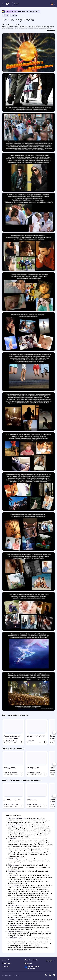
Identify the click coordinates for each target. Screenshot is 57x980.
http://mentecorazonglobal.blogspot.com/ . (26, 11)
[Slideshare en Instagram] (46, 975)
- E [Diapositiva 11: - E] (9, 897)
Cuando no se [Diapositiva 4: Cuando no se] (13, 839)
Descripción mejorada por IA (11, 24)
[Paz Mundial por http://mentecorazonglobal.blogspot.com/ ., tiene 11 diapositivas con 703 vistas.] (37, 796)
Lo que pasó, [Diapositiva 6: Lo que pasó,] (13, 859)
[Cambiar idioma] (51, 961)
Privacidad (28, 963)
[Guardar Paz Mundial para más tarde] (45, 806)
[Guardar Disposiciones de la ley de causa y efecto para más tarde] (21, 742)
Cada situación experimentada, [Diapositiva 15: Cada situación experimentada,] (19, 926)
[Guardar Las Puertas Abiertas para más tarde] (21, 806)
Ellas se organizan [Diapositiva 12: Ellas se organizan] (15, 905)
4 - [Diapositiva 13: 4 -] (9, 915)
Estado (55, 741)
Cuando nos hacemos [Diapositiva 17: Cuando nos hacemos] (16, 938)
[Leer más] (51, 30)
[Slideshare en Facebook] (50, 975)
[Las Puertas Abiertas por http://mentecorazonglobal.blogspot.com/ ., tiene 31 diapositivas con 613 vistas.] (13, 796)
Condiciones (7, 963)
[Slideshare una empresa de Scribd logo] (8, 4)
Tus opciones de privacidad (32, 967)
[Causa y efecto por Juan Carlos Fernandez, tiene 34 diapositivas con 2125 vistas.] (37, 764)
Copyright (6, 966)
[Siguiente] (54, 732)
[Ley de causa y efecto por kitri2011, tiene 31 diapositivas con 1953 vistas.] (37, 732)
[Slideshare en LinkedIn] (54, 975)
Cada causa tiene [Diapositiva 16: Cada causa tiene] (14, 932)
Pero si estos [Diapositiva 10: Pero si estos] (13, 885)
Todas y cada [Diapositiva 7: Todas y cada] (13, 865)
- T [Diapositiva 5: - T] (9, 849)
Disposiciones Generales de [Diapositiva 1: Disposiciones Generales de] (18, 818)
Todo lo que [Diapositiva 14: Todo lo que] (12, 919)
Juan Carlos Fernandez (12, 741)
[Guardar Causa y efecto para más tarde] (21, 774)
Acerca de (6, 960)
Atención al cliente (31, 960)
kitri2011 (32, 741)
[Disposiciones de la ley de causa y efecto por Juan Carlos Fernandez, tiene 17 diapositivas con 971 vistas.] (13, 732)
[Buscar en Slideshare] (33, 4)
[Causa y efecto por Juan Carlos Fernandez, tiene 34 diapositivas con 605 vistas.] (13, 764)
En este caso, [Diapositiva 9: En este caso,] (13, 875)
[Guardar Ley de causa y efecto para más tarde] (45, 742)
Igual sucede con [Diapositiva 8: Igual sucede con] (14, 871)
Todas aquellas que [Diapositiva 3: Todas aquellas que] (15, 825)
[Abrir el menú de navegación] (4, 4)
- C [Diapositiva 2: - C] (9, 821)
